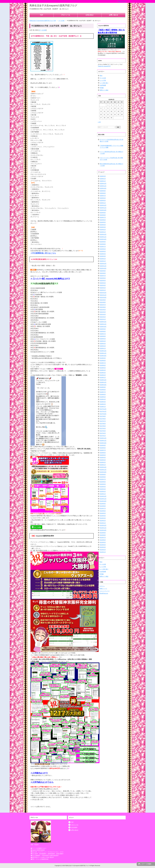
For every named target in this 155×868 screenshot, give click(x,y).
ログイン (102, 586)
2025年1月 (103, 203)
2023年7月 (103, 247)
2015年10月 (103, 472)
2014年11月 (103, 499)
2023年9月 (103, 242)
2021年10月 (103, 297)
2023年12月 (103, 234)
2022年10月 (103, 268)
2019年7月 (103, 363)
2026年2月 (103, 179)
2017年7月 (103, 421)
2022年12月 (103, 264)
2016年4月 (103, 457)
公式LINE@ (90, 15)
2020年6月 (103, 336)
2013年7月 (103, 538)
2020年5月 (103, 339)
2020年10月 (103, 327)
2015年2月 (103, 491)
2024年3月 (103, 227)
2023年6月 (103, 249)
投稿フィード (103, 589)
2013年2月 (103, 550)
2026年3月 (103, 176)
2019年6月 (103, 365)
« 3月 (99, 122)
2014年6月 (103, 511)
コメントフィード (105, 591)
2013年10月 (103, 530)
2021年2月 (103, 317)
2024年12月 (103, 205)
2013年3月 (103, 547)
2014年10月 (103, 501)
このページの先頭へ (146, 864)
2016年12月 (103, 438)
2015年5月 (103, 484)
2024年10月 (103, 210)
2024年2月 (103, 230)
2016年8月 (103, 448)
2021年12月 (103, 293)
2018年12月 (103, 380)
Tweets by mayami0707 (104, 66)
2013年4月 (103, 545)
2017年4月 (103, 428)
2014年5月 (103, 513)
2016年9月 (103, 445)
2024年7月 (103, 217)
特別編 (102, 88)
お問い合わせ (113, 15)
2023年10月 (103, 239)
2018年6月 (103, 394)
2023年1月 (103, 261)
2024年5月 (103, 222)
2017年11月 (103, 411)
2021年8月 (103, 302)
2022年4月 (103, 283)
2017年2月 (103, 433)
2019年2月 (103, 375)
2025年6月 (103, 198)
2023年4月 (103, 254)
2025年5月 (103, 200)
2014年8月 (103, 506)
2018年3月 (103, 402)
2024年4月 (103, 225)
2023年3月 (103, 256)
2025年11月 (103, 186)
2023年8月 (103, 244)
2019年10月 (103, 356)
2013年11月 (103, 528)
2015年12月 (103, 467)
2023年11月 (103, 237)
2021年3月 (103, 314)
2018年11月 (103, 382)
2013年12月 (103, 525)
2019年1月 (103, 377)
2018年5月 (103, 397)
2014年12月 (103, 496)
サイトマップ (122, 1)
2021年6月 (103, 307)
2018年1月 (103, 407)
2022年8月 (103, 273)
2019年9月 (103, 358)
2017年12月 (103, 409)
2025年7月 (103, 196)
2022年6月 (103, 278)
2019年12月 (103, 351)
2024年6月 (103, 220)
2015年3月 (103, 489)
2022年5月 (103, 280)
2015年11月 (103, 470)
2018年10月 (103, 385)
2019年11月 (103, 353)
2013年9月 (103, 533)
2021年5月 (103, 310)
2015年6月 (103, 482)
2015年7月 (103, 479)
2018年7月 (103, 392)
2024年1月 (103, 232)
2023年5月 (103, 251)
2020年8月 (103, 331)
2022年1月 (103, 290)
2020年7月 (103, 334)
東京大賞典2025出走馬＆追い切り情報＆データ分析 (112, 165)
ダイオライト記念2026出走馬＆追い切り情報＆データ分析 (112, 140)
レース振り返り (104, 83)
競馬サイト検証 (104, 90)
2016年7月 (103, 450)
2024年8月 (103, 215)
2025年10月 (103, 188)
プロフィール (66, 15)
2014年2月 (103, 521)
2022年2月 (103, 288)
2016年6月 (103, 453)
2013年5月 (103, 542)
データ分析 (43, 30)
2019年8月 (103, 360)
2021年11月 (103, 295)
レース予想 (103, 80)
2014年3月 (103, 518)
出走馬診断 (103, 85)
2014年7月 (103, 508)
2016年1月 (103, 465)
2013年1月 (103, 552)
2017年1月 (103, 436)
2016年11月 (103, 441)
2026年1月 (103, 181)
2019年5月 (103, 368)
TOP (41, 15)
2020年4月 (103, 341)
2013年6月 (103, 540)
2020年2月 (103, 346)
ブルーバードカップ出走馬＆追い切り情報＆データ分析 (111, 159)
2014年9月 (103, 504)
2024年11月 (103, 208)
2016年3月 (103, 460)
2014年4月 (103, 516)
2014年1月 (103, 523)
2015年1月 (103, 494)
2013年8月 (103, 535)
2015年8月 (103, 477)
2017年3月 (103, 431)
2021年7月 (103, 305)
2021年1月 (103, 319)
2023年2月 (103, 259)
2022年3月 (103, 285)
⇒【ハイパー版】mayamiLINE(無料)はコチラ (50, 279)
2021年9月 (103, 300)
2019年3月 (103, 373)
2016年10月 (103, 443)
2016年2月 (103, 462)
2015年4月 (103, 487)
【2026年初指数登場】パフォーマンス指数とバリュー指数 (112, 147)
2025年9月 (103, 191)
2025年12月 (103, 183)
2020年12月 (103, 322)
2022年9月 (103, 271)
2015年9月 (103, 474)
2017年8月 (103, 419)
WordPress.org (104, 593)
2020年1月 (103, 348)
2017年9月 (103, 416)
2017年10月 (103, 414)
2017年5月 (103, 426)
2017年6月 (103, 424)
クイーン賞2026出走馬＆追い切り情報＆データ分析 (112, 153)
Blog (101, 76)
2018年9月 (103, 387)
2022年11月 (103, 266)
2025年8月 (103, 193)
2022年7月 (103, 276)
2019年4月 (103, 370)
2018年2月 (103, 404)
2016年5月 (103, 455)
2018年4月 (103, 399)
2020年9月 (103, 329)
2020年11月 (103, 324)
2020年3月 (103, 344)
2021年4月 (103, 312)
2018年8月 (103, 390)
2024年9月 (103, 213)
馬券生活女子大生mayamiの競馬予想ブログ (53, 6)
